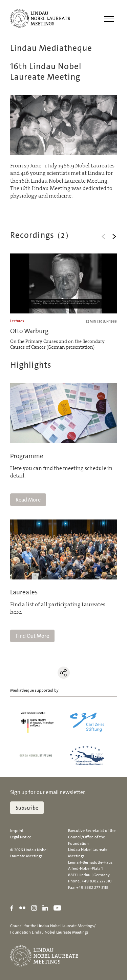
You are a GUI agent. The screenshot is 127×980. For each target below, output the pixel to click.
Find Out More (32, 636)
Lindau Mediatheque (51, 48)
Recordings (40, 235)
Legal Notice (21, 837)
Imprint (17, 831)
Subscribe (27, 808)
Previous (103, 237)
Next (114, 237)
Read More (28, 500)
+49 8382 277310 (97, 881)
